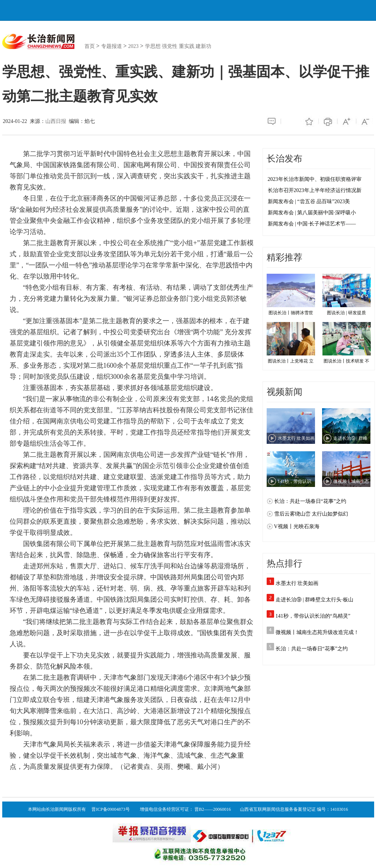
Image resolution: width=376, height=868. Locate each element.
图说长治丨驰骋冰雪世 (291, 295)
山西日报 (56, 121)
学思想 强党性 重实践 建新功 (178, 46)
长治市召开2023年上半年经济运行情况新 (315, 190)
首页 (90, 46)
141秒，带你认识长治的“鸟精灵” (313, 616)
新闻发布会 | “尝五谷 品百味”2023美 (309, 201)
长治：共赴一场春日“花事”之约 (312, 649)
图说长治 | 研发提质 (347, 295)
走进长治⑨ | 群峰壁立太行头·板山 (314, 600)
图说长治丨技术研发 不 (347, 343)
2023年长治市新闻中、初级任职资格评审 (315, 179)
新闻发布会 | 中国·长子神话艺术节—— (312, 224)
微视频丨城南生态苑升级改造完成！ (317, 632)
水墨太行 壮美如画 (297, 583)
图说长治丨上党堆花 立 (291, 343)
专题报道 (112, 46)
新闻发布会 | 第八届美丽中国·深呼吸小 (312, 213)
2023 (134, 46)
